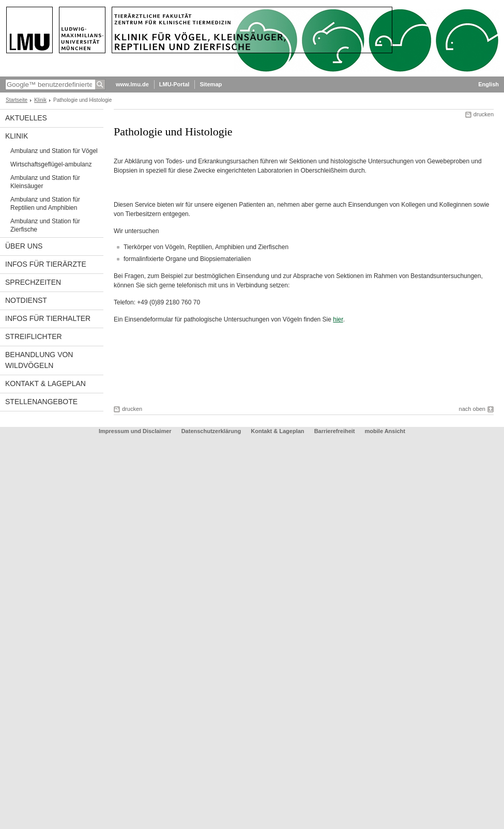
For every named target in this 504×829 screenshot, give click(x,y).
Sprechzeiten (33, 282)
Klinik (40, 100)
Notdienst (26, 300)
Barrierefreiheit (335, 431)
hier (338, 319)
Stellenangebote (41, 402)
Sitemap (211, 84)
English (488, 84)
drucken (484, 114)
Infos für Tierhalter (48, 318)
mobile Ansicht (385, 431)
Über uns (24, 246)
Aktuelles (26, 118)
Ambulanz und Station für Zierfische (45, 225)
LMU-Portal (174, 84)
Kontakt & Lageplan (45, 383)
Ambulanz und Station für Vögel (54, 151)
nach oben (472, 409)
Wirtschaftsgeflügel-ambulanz (51, 164)
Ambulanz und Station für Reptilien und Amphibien (45, 204)
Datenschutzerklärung (211, 431)
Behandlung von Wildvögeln (39, 360)
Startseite (17, 100)
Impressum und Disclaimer (135, 431)
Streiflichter (34, 336)
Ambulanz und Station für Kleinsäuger (45, 182)
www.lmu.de (132, 84)
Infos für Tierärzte (46, 264)
